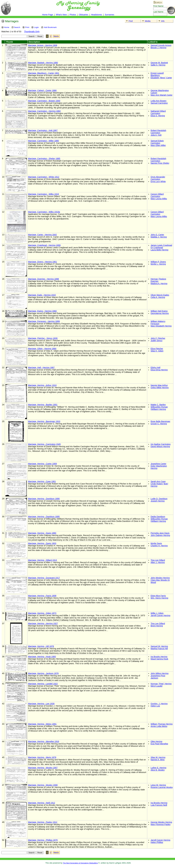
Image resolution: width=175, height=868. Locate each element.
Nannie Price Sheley (160, 163)
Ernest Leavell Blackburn (157, 74)
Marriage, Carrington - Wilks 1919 (43, 194)
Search (16, 27)
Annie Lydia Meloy (159, 726)
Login (35, 27)
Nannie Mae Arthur (159, 385)
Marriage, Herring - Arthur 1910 (42, 385)
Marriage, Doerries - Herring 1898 (43, 279)
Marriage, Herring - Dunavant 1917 (44, 578)
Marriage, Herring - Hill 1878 (41, 646)
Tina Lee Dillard (158, 560)
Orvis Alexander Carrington (158, 178)
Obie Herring (156, 741)
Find (129, 21)
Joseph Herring (158, 501)
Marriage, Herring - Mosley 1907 (43, 768)
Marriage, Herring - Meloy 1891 (42, 724)
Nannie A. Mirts (158, 760)
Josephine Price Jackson (158, 677)
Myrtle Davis (156, 543)
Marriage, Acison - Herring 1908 (43, 45)
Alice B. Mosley (158, 770)
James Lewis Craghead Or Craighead (161, 246)
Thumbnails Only (32, 32)
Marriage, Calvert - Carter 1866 (42, 90)
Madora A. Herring (159, 284)
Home (5, 27)
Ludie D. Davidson (159, 499)
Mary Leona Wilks (159, 199)
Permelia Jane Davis (160, 533)
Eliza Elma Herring (159, 370)
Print (26, 27)
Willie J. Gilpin (157, 613)
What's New (61, 15)
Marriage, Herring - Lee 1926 (41, 704)
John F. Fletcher (158, 338)
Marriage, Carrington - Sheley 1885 (44, 159)
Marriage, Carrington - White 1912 (44, 177)
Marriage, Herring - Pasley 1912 (43, 822)
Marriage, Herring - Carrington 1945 (44, 444)
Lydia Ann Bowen (158, 101)
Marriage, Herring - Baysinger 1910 (44, 421)
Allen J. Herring (158, 562)
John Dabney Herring (160, 535)
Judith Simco (156, 341)
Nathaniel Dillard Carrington (158, 112)
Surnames (109, 15)
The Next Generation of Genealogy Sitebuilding (80, 863)
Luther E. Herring (158, 768)
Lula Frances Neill (159, 805)
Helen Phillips (157, 842)
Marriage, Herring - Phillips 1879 (43, 840)
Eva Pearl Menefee (159, 744)
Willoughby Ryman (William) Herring (159, 408)
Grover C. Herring (159, 424)
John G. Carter (157, 235)
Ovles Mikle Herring (160, 388)
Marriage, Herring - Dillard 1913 (42, 560)
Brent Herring (157, 626)
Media (146, 21)
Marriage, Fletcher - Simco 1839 (43, 338)
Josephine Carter (158, 464)
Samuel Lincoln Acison (161, 45)
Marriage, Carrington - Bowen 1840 (44, 101)
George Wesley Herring (161, 822)
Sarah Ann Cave (158, 481)
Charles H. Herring (159, 546)
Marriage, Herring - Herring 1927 (43, 623)
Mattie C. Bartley (158, 405)
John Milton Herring (159, 673)
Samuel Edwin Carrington (157, 142)
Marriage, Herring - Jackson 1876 (43, 673)
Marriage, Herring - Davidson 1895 (44, 517)
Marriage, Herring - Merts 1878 (42, 757)
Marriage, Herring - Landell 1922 (43, 684)
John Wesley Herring (160, 578)
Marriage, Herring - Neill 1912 (42, 803)
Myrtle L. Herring (158, 264)
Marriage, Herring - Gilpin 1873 (42, 613)
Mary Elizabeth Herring (161, 326)
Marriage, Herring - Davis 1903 (42, 543)
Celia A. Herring (158, 297)
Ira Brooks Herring (159, 657)
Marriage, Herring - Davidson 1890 (44, 499)
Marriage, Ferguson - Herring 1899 (44, 321)
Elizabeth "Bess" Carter (161, 78)
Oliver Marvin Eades (160, 295)
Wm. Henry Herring (159, 598)
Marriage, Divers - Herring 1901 (42, 262)
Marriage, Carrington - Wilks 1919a (44, 212)
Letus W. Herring (158, 785)
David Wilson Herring (160, 446)
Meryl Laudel (156, 686)
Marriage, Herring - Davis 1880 (42, 533)
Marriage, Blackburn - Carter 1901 (44, 73)
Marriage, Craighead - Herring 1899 (44, 245)
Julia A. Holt (156, 135)
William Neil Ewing (159, 311)
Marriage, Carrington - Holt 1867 (43, 130)
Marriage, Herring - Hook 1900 (42, 657)
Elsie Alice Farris (158, 596)
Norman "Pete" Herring (161, 684)
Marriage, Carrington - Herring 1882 (44, 111)
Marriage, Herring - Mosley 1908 (43, 785)
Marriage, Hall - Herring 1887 (41, 367)
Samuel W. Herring (159, 646)
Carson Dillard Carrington (157, 195)
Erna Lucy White (158, 181)
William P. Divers (158, 262)
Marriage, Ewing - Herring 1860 (42, 311)
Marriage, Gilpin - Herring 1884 (42, 349)
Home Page (48, 15)
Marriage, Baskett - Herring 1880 (43, 63)
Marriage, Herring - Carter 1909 (42, 464)
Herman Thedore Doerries (158, 280)
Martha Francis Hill (159, 649)
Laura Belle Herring (159, 250)
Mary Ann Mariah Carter (161, 95)
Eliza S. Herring (158, 116)
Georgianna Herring (160, 313)
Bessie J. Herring (158, 48)
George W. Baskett (159, 63)
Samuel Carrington (159, 103)
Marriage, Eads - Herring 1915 (42, 295)
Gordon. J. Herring (159, 704)
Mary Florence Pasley (160, 824)
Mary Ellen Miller (158, 145)
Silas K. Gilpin (157, 351)
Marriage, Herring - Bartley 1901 (43, 405)
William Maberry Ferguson (158, 322)
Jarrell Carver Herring (160, 615)
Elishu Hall (155, 367)
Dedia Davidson (158, 517)
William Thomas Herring (161, 724)
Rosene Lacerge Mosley (162, 787)
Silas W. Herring (158, 757)
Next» (56, 36)
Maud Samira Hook (159, 659)
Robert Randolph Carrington (158, 132)
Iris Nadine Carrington (161, 444)
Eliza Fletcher (157, 349)
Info (161, 21)
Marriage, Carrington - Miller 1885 (43, 141)
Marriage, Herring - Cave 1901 (42, 481)
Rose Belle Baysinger (160, 421)
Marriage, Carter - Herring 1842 (42, 235)
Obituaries (84, 15)
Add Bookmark (49, 27)
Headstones (97, 15)
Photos (73, 15)
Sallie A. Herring (158, 65)
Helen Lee (155, 706)
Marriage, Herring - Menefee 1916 (44, 741)
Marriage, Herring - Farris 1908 (42, 596)
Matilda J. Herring (159, 237)
